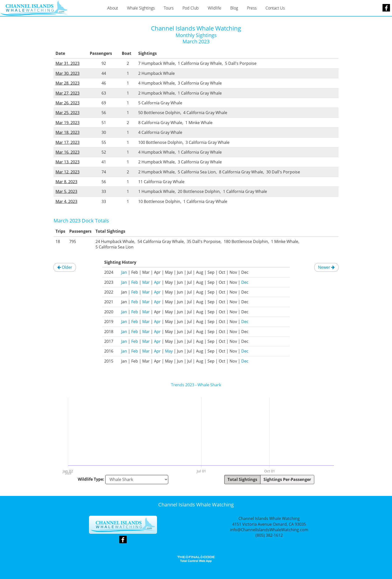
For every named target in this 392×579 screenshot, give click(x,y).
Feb (135, 282)
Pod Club (191, 8)
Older (65, 267)
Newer (326, 267)
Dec (245, 282)
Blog (234, 8)
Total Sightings (242, 479)
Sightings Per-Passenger (287, 479)
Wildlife (214, 8)
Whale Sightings (141, 8)
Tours (169, 8)
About (113, 8)
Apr (157, 282)
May (169, 351)
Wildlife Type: (91, 479)
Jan (124, 272)
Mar (146, 282)
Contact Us (275, 8)
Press (252, 8)
